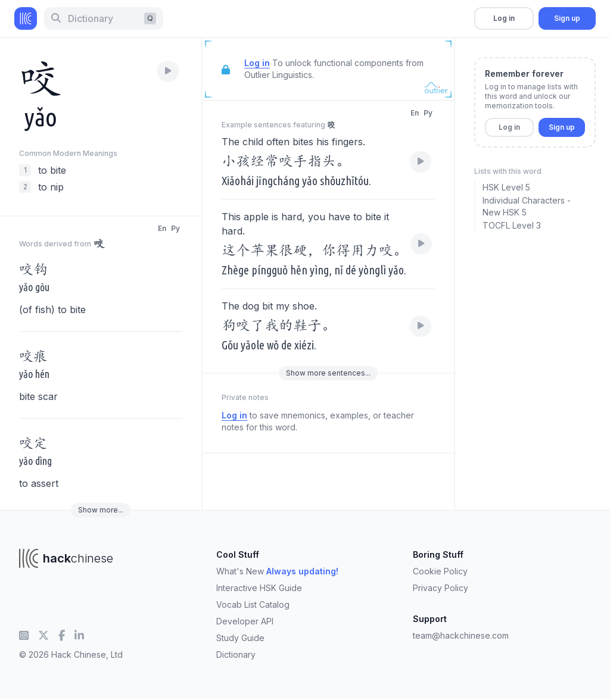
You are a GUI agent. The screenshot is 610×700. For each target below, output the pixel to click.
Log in (504, 18)
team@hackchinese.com (461, 635)
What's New (277, 571)
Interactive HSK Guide (259, 588)
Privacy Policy (441, 588)
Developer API (245, 621)
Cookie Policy (440, 571)
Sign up (567, 18)
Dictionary (236, 654)
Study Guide (240, 638)
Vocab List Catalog (253, 604)
